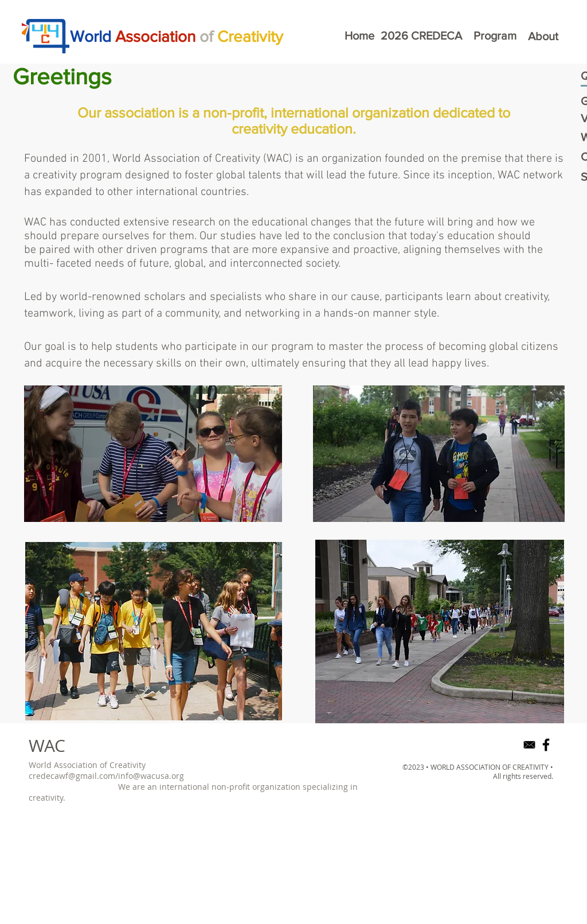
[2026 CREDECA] (421, 36)
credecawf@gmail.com (72, 776)
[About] (543, 36)
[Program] (495, 36)
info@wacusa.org (151, 776)
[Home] (359, 36)
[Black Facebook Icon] (546, 745)
